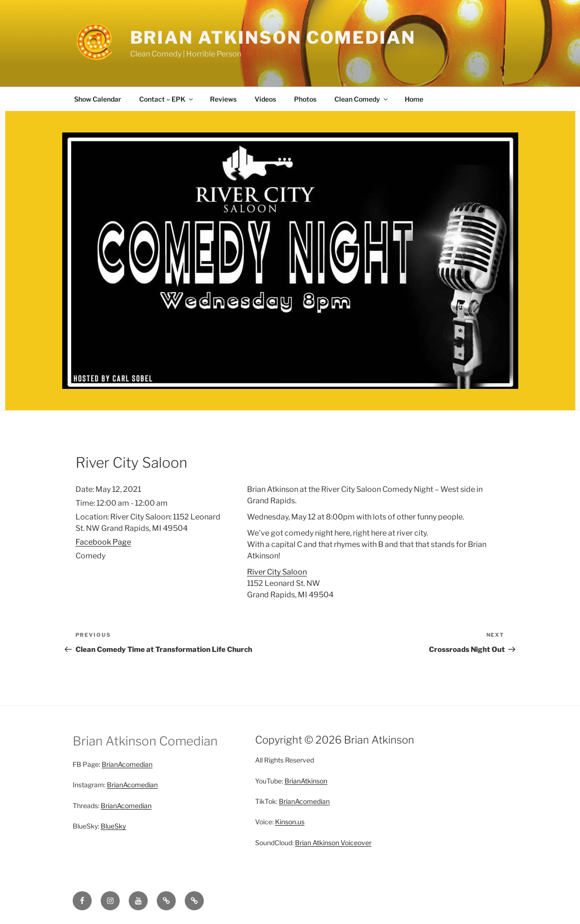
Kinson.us (290, 822)
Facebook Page (103, 542)
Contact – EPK (167, 99)
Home (414, 99)
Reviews (223, 99)
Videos (265, 99)
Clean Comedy (362, 99)
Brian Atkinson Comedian (273, 38)
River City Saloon (277, 572)
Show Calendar (98, 99)
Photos (305, 99)
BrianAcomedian (127, 764)
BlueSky (113, 826)
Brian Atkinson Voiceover (333, 843)
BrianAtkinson (306, 781)
